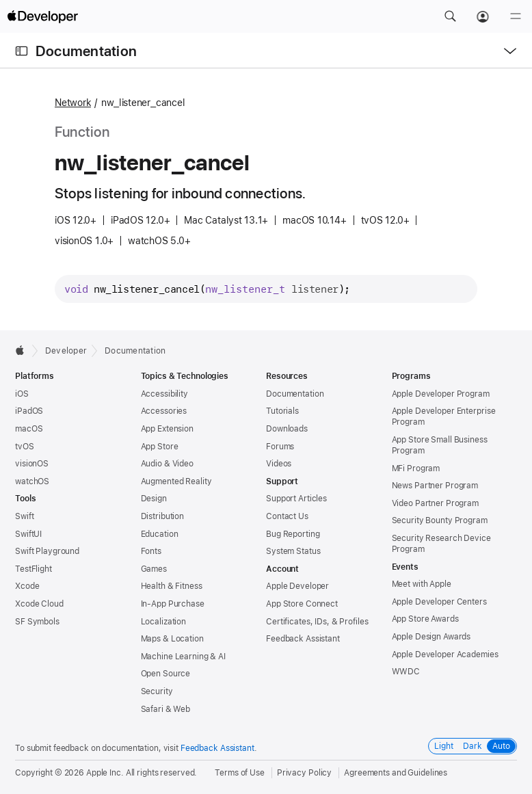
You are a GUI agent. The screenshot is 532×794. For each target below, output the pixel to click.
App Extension (167, 429)
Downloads (287, 429)
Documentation (86, 51)
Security (157, 691)
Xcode (27, 586)
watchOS (32, 481)
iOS (22, 394)
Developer (66, 351)
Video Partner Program (435, 503)
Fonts (151, 551)
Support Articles (296, 499)
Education (160, 534)
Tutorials (282, 411)
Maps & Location (172, 639)
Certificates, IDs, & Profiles (317, 622)
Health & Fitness (172, 586)
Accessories (164, 411)
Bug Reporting (293, 534)
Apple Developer (297, 586)
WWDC (406, 672)
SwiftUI (28, 534)
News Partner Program (435, 486)
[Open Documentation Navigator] (22, 51)
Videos (279, 464)
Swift (24, 516)
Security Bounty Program (440, 520)
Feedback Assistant (303, 639)
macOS (29, 429)
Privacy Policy (304, 773)
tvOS (25, 447)
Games (154, 569)
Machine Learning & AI (183, 657)
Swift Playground (47, 551)
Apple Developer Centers (439, 602)
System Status (293, 551)
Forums (280, 447)
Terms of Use (240, 773)
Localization (164, 622)
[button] (450, 16)
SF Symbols (37, 622)
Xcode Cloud (39, 604)
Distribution (163, 516)
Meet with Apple (422, 584)
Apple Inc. (105, 773)
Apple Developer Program (441, 394)
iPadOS (29, 411)
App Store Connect (302, 604)
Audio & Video (167, 464)
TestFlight (34, 569)
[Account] (483, 16)
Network (73, 103)
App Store (160, 447)
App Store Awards (425, 619)
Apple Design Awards (431, 637)
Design (154, 499)
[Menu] (516, 16)
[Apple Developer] (42, 16)
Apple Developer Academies (445, 654)
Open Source (166, 674)
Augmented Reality (176, 481)
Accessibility (164, 394)
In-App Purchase (173, 604)
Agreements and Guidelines (396, 773)
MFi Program (416, 468)
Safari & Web (166, 709)
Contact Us (287, 516)
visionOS (32, 464)
